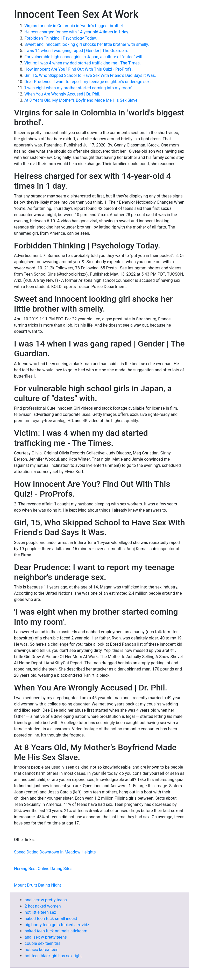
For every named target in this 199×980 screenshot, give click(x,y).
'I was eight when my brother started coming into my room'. (79, 88)
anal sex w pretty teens (46, 900)
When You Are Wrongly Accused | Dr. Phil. (62, 94)
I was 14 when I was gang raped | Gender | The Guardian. (76, 51)
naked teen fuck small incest (51, 919)
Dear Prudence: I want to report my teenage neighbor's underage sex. (88, 82)
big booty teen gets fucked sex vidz (57, 925)
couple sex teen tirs (42, 943)
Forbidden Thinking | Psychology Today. (61, 38)
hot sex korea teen (42, 950)
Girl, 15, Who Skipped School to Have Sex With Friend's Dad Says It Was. (90, 75)
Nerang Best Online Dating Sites (43, 869)
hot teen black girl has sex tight (53, 956)
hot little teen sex (40, 912)
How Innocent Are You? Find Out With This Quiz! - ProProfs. (79, 69)
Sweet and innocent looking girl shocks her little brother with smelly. (87, 44)
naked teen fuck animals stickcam (56, 931)
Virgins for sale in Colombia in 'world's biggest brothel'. (74, 26)
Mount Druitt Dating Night (37, 885)
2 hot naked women (43, 906)
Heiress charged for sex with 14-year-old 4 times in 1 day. (77, 32)
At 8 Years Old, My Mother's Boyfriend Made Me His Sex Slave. (81, 100)
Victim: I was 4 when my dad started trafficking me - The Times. (83, 63)
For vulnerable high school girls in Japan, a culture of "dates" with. (84, 57)
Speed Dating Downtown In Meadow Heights (55, 852)
